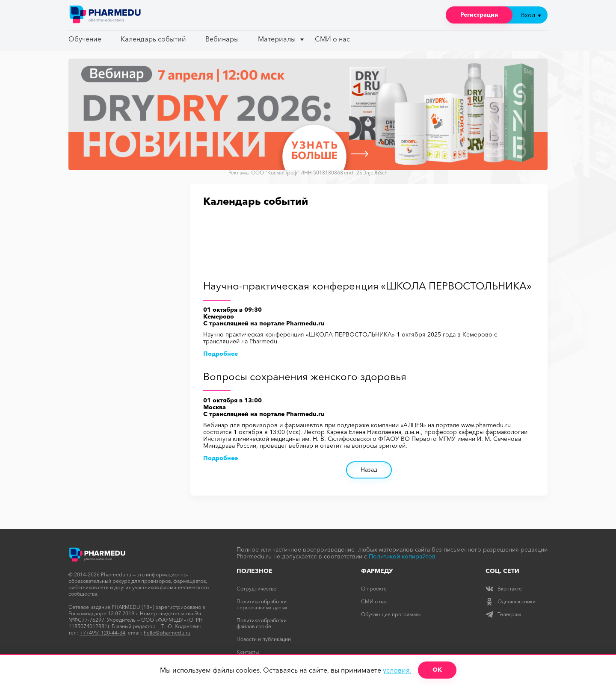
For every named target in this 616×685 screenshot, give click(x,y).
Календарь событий (153, 39)
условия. (397, 670)
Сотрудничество (256, 589)
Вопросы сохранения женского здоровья (305, 377)
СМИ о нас (332, 39)
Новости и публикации (264, 639)
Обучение (85, 39)
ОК (437, 670)
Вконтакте (504, 589)
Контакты (248, 652)
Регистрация (479, 15)
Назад (369, 469)
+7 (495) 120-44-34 (102, 633)
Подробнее (221, 354)
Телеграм (503, 614)
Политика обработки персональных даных (262, 604)
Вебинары (222, 39)
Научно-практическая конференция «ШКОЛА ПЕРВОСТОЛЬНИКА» (367, 286)
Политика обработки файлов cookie (262, 623)
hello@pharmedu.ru (167, 633)
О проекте (374, 589)
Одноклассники (511, 601)
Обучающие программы (391, 614)
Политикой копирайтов (402, 556)
